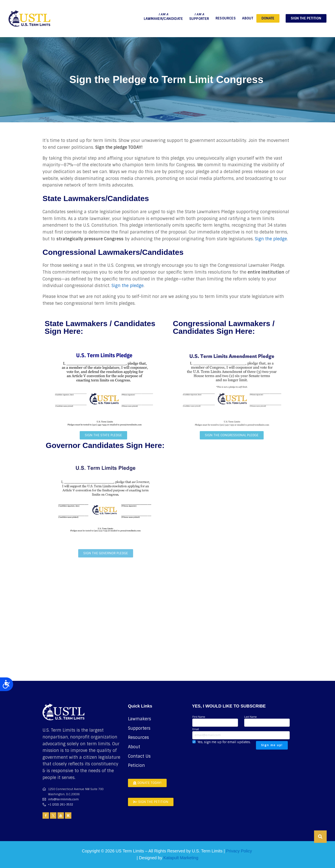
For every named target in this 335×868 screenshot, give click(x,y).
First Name (215, 721)
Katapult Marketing (181, 858)
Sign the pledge (271, 239)
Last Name (267, 721)
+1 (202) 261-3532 (61, 805)
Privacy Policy (239, 851)
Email (241, 733)
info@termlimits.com (63, 799)
